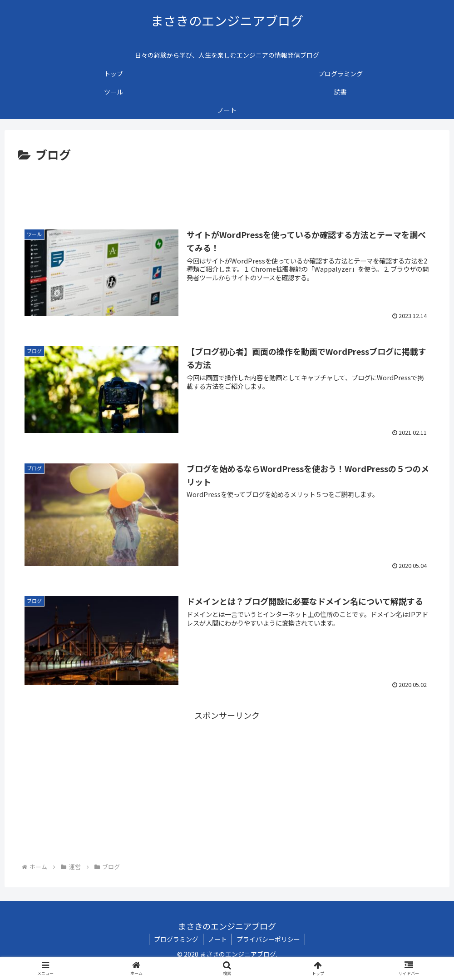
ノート (217, 939)
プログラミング (176, 939)
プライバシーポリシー (268, 939)
